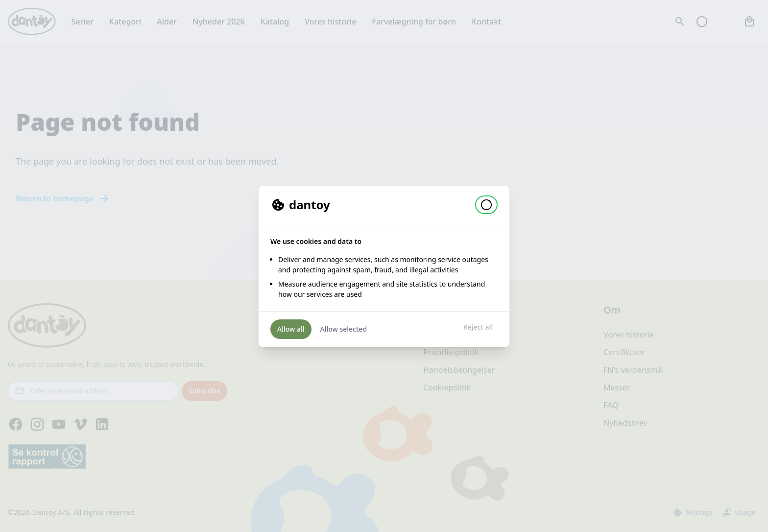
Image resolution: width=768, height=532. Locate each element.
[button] (486, 205)
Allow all (291, 329)
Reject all (478, 327)
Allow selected (344, 329)
